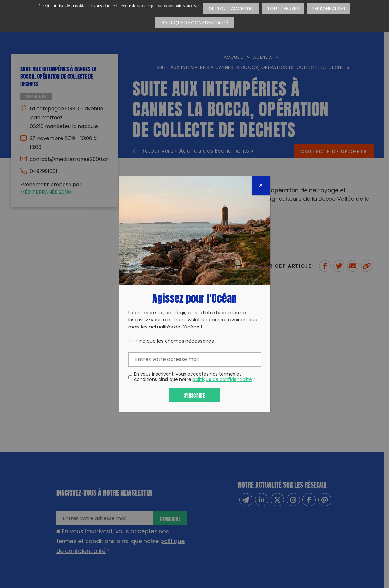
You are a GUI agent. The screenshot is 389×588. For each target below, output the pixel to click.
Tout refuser (283, 9)
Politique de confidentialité (195, 23)
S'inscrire (195, 395)
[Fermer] (261, 186)
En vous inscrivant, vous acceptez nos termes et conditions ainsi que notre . (195, 377)
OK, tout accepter (231, 9)
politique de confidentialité (222, 380)
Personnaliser (329, 9)
